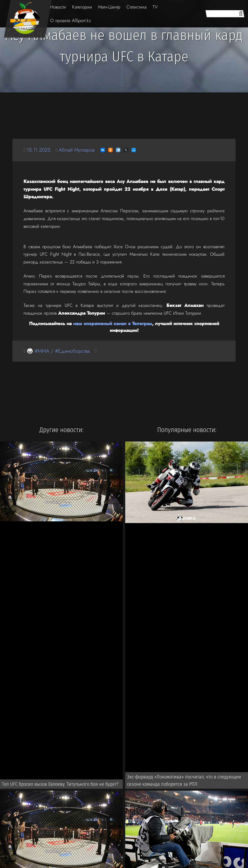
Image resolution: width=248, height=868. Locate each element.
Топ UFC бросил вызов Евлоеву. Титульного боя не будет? (60, 784)
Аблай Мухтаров (77, 150)
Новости (58, 7)
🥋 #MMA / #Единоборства (58, 351)
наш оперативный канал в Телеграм (113, 323)
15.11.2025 (39, 150)
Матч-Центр (109, 7)
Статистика (136, 7)
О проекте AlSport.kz (70, 20)
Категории (82, 7)
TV (155, 7)
